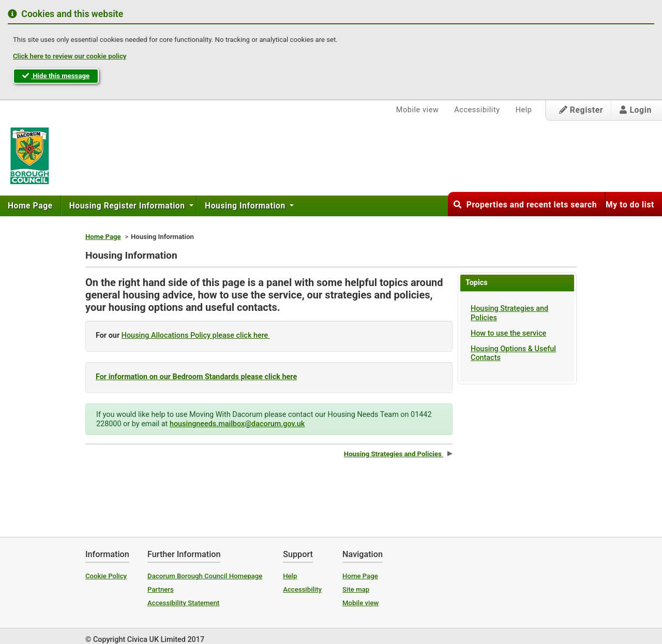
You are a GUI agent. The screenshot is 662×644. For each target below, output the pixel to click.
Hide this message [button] (56, 76)
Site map (356, 589)
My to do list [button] (630, 205)
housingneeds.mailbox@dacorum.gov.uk (237, 424)
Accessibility (477, 110)
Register (581, 110)
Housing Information (246, 206)
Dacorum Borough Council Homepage (205, 576)
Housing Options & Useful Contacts (513, 353)
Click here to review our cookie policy (70, 56)
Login (636, 110)
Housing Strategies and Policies (509, 313)
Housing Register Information (128, 206)
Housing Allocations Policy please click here (196, 335)
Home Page (30, 206)
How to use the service (508, 333)
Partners (161, 589)
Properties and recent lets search (525, 205)
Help (524, 110)
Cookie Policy (106, 576)
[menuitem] (31, 206)
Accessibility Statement (183, 603)
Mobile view (418, 110)
